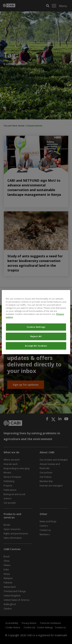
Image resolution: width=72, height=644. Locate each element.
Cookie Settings (36, 327)
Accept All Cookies (36, 346)
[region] (36, 322)
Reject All (36, 336)
